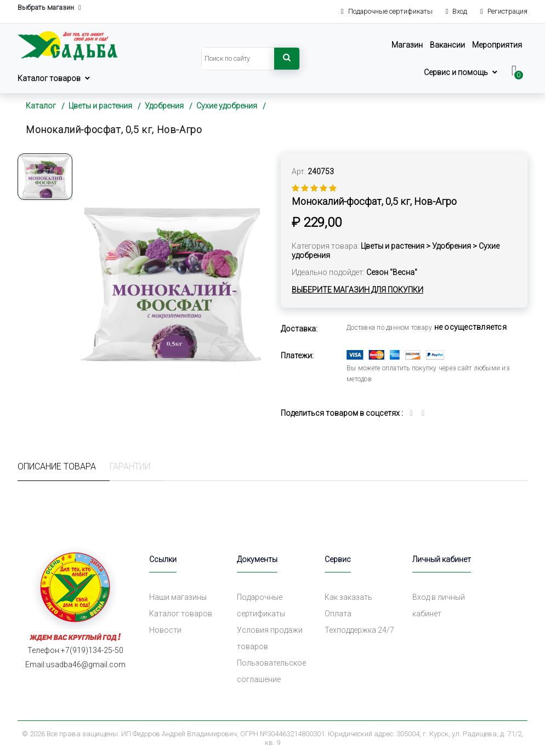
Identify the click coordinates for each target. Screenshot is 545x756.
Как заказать (348, 597)
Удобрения (164, 106)
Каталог (41, 106)
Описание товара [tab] (57, 466)
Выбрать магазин (49, 8)
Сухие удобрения (227, 106)
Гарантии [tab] (130, 466)
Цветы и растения (100, 106)
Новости (165, 630)
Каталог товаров (49, 78)
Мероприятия (497, 45)
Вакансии (447, 45)
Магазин (407, 45)
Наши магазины (178, 597)
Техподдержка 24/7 (359, 630)
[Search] (238, 59)
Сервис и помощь (456, 72)
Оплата (338, 614)
